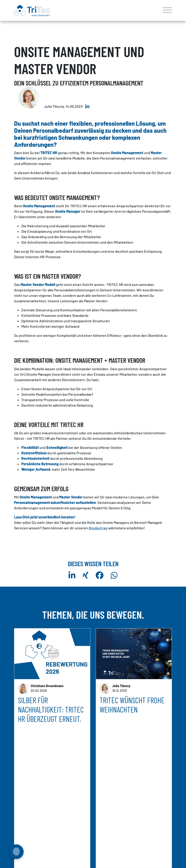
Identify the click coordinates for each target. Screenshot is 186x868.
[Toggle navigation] (166, 10)
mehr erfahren (29, 819)
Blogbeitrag (98, 528)
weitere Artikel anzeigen (93, 844)
